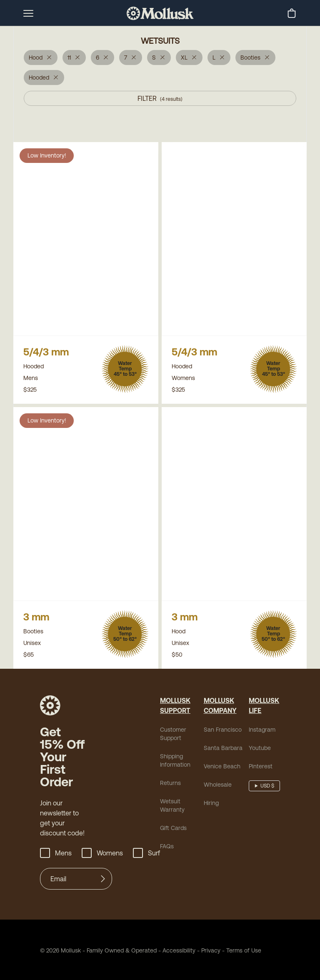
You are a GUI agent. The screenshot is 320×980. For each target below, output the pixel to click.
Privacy (196, 949)
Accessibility (165, 949)
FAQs (167, 849)
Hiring (210, 814)
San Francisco (219, 741)
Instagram (259, 741)
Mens (55, 852)
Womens (99, 852)
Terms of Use (225, 949)
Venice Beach (219, 777)
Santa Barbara (219, 759)
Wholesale (215, 796)
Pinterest (258, 777)
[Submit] (103, 877)
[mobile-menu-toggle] (28, 13)
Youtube (257, 759)
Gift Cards (172, 831)
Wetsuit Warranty (180, 812)
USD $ (266, 797)
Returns (169, 794)
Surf (141, 852)
